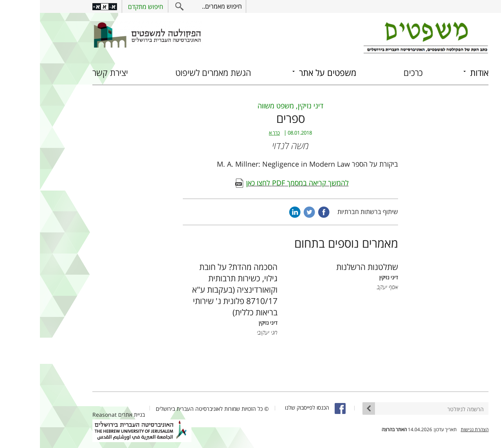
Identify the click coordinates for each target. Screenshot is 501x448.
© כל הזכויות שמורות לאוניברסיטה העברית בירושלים (172, 409)
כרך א (234, 133)
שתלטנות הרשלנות (327, 267)
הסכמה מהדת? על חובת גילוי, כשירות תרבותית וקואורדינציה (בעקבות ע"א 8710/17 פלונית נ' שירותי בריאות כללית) (195, 289)
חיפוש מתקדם (106, 7)
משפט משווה (236, 106)
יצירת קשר (70, 73)
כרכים (373, 73)
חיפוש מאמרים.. (182, 6)
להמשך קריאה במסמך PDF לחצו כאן (258, 183)
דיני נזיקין (271, 106)
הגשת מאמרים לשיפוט (173, 73)
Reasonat (65, 415)
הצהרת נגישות (435, 429)
